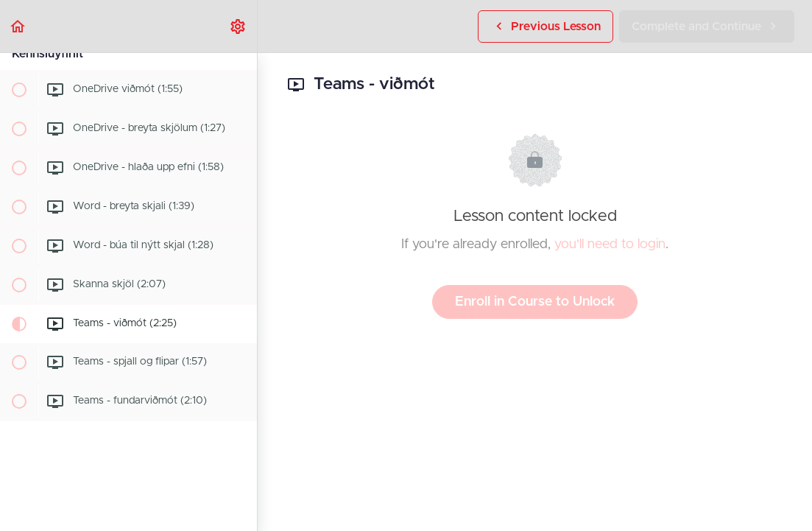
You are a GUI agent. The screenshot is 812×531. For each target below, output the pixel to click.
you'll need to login (610, 245)
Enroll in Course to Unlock (535, 302)
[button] (18, 26)
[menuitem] (239, 26)
